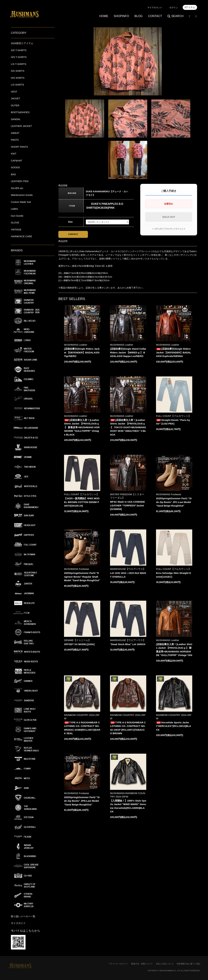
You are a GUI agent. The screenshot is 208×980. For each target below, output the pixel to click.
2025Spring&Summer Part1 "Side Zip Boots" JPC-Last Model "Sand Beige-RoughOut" (174, 503)
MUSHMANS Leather (76, 346)
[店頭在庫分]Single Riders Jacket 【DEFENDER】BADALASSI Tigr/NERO (82, 353)
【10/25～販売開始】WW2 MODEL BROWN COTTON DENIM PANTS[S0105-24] (82, 503)
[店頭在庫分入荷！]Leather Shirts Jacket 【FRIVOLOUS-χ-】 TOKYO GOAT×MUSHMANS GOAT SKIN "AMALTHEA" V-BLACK (128, 428)
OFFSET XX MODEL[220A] (79, 645)
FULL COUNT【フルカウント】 (173, 417)
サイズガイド (18, 923)
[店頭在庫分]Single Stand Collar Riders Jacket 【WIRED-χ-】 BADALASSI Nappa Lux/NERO (128, 353)
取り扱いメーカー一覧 (23, 916)
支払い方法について (165, 964)
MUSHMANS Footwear (169, 495)
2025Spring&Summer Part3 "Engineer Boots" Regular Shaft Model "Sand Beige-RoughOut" (82, 577)
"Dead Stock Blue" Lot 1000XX (128, 645)
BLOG (139, 16)
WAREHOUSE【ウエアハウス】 (128, 570)
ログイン (174, 8)
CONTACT (155, 16)
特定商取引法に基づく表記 (188, 964)
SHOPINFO (121, 16)
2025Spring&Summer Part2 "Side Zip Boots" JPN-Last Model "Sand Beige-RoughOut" (82, 802)
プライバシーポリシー (118, 964)
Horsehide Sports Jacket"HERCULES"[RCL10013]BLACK (173, 727)
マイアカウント (155, 8)
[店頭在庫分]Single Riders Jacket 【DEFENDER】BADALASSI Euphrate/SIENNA (174, 353)
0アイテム (190, 7)
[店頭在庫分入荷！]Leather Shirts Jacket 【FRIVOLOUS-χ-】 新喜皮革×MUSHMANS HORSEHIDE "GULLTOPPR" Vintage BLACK (82, 428)
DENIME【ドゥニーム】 (77, 641)
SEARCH (175, 16)
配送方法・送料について (142, 964)
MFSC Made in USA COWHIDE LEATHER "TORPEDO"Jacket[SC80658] (127, 506)
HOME (104, 16)
